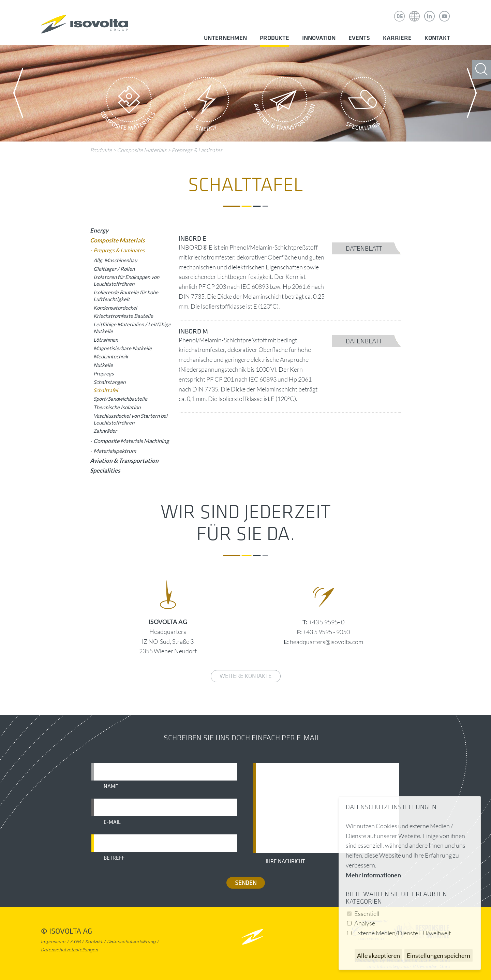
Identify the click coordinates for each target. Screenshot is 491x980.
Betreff (114, 858)
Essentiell (367, 914)
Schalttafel (106, 390)
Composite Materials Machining (131, 441)
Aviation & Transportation (285, 106)
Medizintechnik (111, 356)
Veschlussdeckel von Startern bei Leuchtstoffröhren (130, 419)
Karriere (397, 38)
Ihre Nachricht (285, 861)
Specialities (363, 106)
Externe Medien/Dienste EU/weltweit (403, 933)
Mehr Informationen (373, 875)
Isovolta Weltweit (415, 11)
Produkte (274, 38)
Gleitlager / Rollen (114, 269)
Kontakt (437, 38)
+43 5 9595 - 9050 (326, 632)
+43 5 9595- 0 (326, 622)
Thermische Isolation (117, 407)
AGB (76, 942)
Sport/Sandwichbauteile (120, 399)
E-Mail (112, 822)
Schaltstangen (109, 382)
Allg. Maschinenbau (115, 260)
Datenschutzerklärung (131, 942)
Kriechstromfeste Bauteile (123, 316)
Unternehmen (225, 38)
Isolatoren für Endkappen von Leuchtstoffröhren (126, 280)
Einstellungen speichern (438, 955)
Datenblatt (364, 249)
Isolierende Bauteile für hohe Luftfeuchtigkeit (126, 296)
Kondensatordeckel (115, 308)
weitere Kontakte (246, 676)
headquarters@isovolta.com (326, 642)
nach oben (252, 937)
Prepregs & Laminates (197, 150)
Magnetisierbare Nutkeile (123, 348)
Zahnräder (105, 431)
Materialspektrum (115, 451)
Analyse (365, 923)
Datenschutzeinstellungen (70, 950)
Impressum (53, 942)
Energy (206, 106)
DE (400, 16)
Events (359, 38)
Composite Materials (128, 106)
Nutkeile (103, 365)
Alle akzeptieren (378, 955)
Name (111, 786)
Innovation (319, 38)
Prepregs (104, 373)
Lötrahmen (106, 340)
